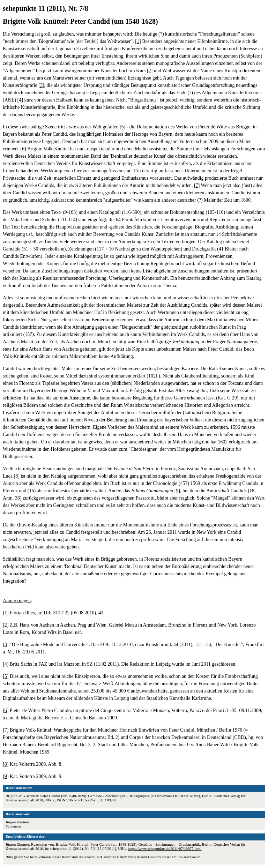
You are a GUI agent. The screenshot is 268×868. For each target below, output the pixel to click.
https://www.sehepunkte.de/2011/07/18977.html (165, 848)
